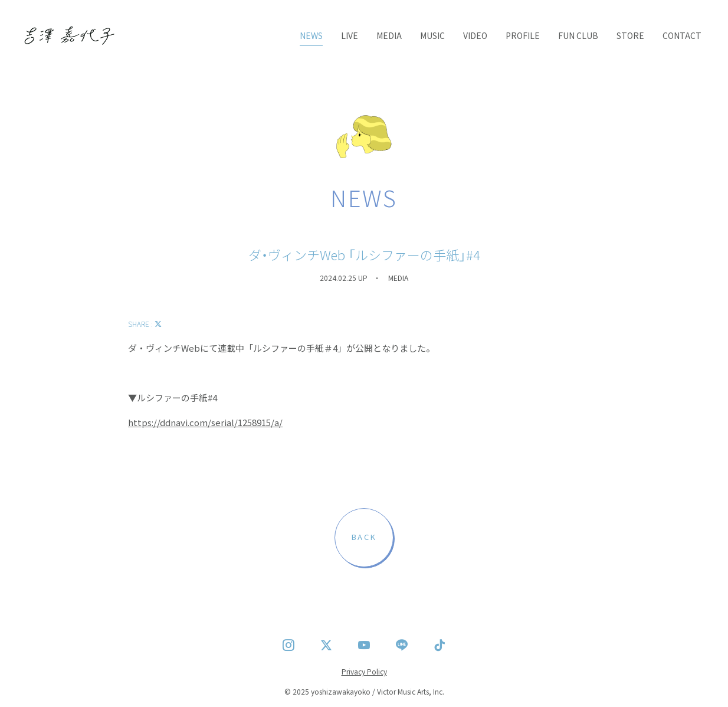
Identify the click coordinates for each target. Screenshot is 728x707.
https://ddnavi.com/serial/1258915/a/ (205, 422)
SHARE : (145, 324)
